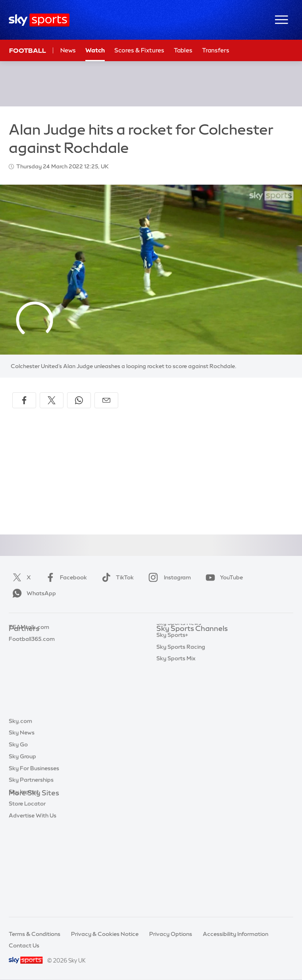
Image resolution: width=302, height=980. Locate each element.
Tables (183, 50)
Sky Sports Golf (177, 688)
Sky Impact (24, 876)
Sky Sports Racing (181, 759)
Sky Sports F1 (174, 700)
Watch (95, 50)
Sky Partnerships (31, 864)
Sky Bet (19, 641)
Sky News (22, 817)
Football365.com (32, 676)
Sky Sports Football (183, 664)
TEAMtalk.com (29, 664)
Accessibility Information (236, 934)
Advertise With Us (33, 900)
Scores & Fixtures (139, 50)
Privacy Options (171, 934)
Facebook (65, 577)
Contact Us (24, 945)
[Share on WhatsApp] (79, 400)
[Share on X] (52, 400)
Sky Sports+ (172, 747)
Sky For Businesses (34, 853)
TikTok (116, 577)
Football (28, 50)
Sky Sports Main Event (186, 641)
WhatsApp (33, 593)
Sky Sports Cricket (181, 676)
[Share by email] (106, 400)
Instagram (168, 577)
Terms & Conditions (35, 934)
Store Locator (27, 888)
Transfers (216, 50)
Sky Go (18, 829)
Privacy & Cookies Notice (105, 934)
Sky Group (22, 841)
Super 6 (19, 653)
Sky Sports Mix (176, 771)
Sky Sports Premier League (192, 653)
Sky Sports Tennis (180, 712)
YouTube (223, 577)
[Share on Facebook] (24, 400)
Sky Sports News (179, 735)
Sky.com (20, 805)
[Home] (39, 20)
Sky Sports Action (180, 723)
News (68, 50)
